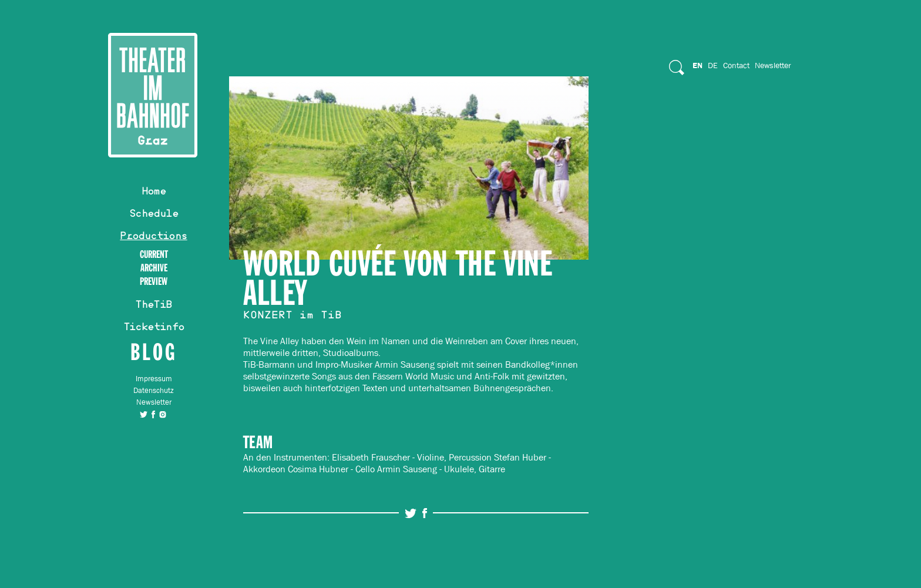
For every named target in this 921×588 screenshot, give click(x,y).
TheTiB (153, 306)
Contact (736, 65)
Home (154, 193)
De (713, 65)
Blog (154, 352)
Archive (154, 268)
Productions (153, 237)
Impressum (154, 379)
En (698, 65)
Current (154, 255)
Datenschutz (154, 390)
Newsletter (154, 402)
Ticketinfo (154, 328)
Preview (154, 282)
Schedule (154, 215)
